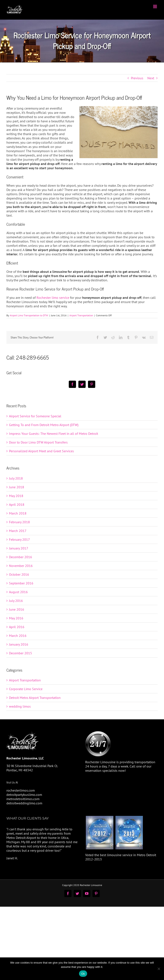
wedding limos (20, 706)
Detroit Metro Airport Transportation (35, 698)
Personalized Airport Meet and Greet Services (41, 451)
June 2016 (17, 609)
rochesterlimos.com (21, 790)
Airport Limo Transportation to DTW (29, 315)
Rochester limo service (53, 298)
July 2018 (16, 478)
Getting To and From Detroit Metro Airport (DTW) (44, 425)
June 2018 (17, 487)
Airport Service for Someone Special (35, 416)
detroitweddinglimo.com (24, 803)
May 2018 (16, 496)
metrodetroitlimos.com (23, 799)
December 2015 (20, 653)
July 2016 (16, 601)
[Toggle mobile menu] (155, 7)
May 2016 (16, 618)
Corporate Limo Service (26, 689)
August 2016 (18, 592)
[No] (159, 969)
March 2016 (18, 636)
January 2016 (19, 644)
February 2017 (19, 539)
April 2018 (17, 504)
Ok (83, 974)
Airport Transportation (81, 315)
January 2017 (19, 548)
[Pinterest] (92, 384)
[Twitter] (82, 384)
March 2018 (18, 513)
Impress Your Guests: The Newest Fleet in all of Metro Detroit (53, 434)
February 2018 (19, 522)
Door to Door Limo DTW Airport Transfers (38, 442)
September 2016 (21, 583)
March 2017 (18, 531)
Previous (137, 78)
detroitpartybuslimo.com (24, 795)
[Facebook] (72, 384)
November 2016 (21, 566)
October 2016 (19, 574)
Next (151, 78)
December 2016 (20, 557)
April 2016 (17, 627)
